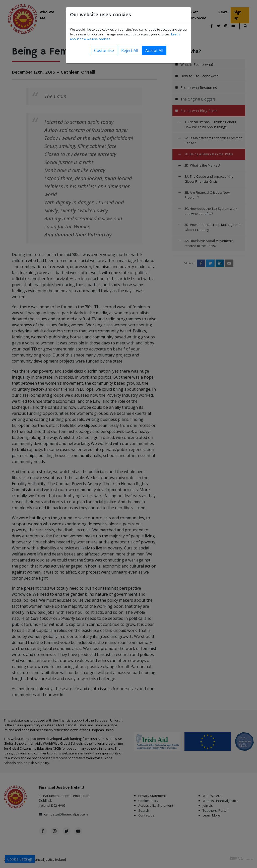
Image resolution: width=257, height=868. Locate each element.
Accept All (154, 50)
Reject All (130, 50)
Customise (104, 50)
